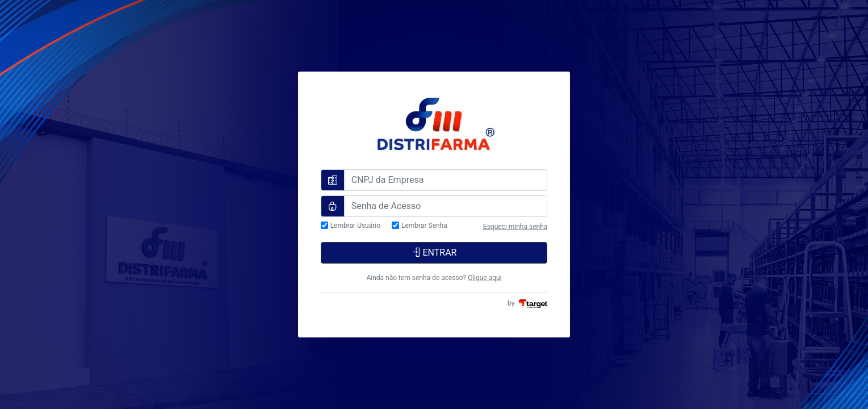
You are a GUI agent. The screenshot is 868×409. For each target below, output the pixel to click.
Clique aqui (485, 278)
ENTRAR (434, 253)
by (527, 303)
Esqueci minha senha (515, 227)
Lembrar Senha (424, 226)
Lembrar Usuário (355, 226)
